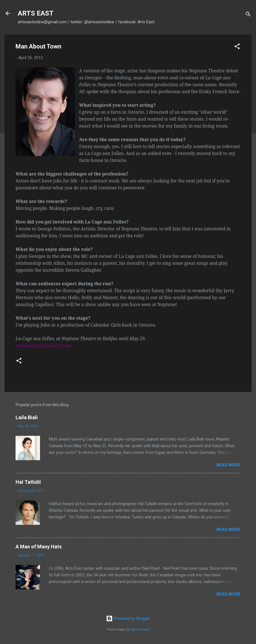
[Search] (248, 15)
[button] (237, 47)
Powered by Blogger (128, 618)
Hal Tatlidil (28, 482)
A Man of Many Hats (39, 547)
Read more (228, 465)
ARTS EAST (36, 13)
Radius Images (140, 629)
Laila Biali (27, 417)
